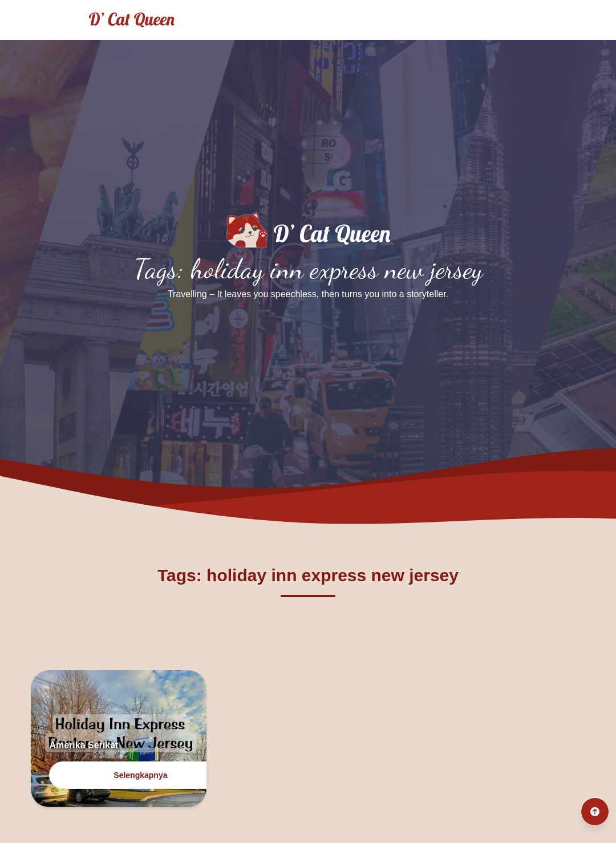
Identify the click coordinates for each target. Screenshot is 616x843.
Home (271, 20)
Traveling (328, 20)
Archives (451, 20)
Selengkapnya (140, 775)
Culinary (390, 20)
